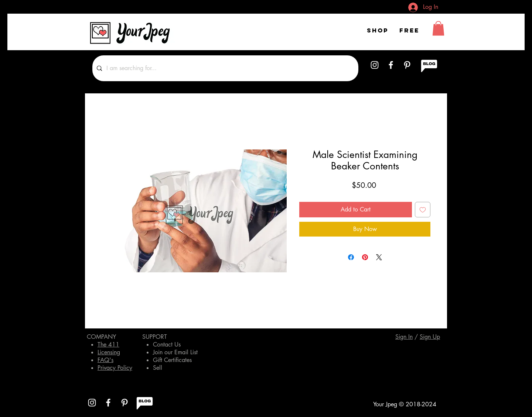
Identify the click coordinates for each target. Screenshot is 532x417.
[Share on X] (379, 257)
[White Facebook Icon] (391, 65)
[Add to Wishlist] (423, 210)
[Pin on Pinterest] (365, 257)
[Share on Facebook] (351, 257)
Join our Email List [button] (175, 352)
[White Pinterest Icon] (407, 65)
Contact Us (167, 344)
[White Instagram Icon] (375, 65)
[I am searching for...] (225, 68)
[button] (438, 28)
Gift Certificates (172, 360)
